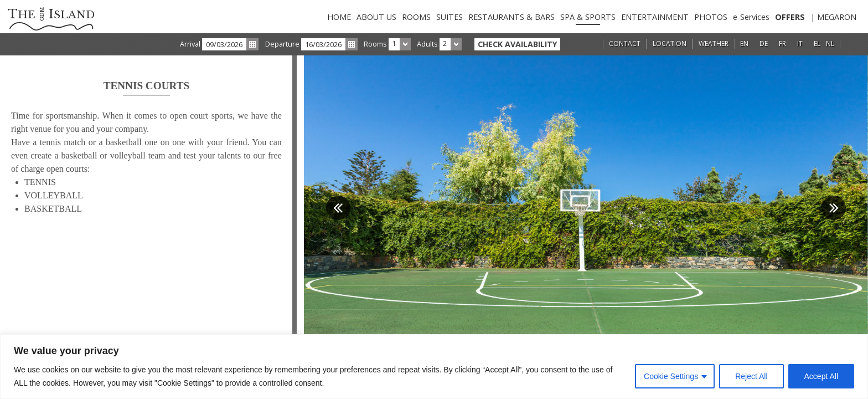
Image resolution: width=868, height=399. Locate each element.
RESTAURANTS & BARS (512, 17)
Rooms (375, 44)
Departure (282, 44)
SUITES (449, 17)
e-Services (751, 17)
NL (830, 44)
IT (800, 44)
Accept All (821, 376)
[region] (434, 367)
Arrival (190, 44)
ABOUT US (376, 17)
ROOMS (416, 17)
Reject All (751, 376)
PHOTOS (711, 17)
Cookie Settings (671, 376)
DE (764, 44)
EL (817, 44)
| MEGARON (833, 17)
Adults (427, 44)
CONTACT (625, 44)
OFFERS (790, 17)
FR (782, 44)
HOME (339, 17)
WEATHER (714, 44)
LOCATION (670, 44)
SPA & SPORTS (588, 17)
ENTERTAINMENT (655, 17)
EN (744, 44)
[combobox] (400, 44)
